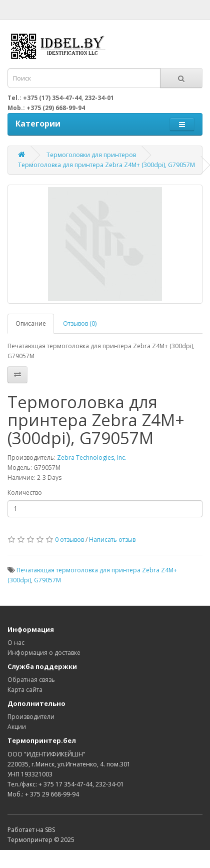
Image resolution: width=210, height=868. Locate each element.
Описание (31, 323)
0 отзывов (69, 540)
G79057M (47, 580)
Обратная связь (31, 680)
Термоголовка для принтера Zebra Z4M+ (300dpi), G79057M (106, 165)
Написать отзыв (112, 540)
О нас (16, 643)
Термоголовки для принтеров (91, 155)
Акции (17, 727)
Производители (31, 717)
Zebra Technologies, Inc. (92, 458)
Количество (25, 493)
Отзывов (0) (80, 323)
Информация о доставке (44, 653)
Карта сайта (25, 690)
